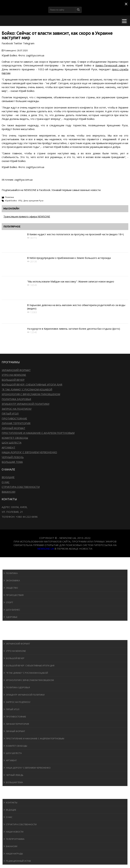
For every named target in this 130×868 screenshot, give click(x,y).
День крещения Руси (33, 201)
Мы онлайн (11, 209)
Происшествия (15, 595)
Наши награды (14, 854)
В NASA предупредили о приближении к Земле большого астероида (69, 258)
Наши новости (15, 832)
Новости (11, 566)
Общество (12, 588)
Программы (13, 637)
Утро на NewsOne (14, 375)
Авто (8, 630)
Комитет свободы (15, 438)
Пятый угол (10, 413)
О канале (11, 796)
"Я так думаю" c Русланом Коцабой (27, 389)
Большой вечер (13, 380)
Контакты (12, 802)
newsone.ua (46, 549)
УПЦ (20, 201)
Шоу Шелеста (12, 442)
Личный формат (13, 428)
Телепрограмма (15, 839)
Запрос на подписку (17, 409)
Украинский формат (16, 370)
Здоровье (12, 617)
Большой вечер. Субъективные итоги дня (32, 384)
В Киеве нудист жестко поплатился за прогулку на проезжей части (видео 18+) (75, 234)
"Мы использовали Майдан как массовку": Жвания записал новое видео (71, 281)
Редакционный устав (18, 861)
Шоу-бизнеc (13, 610)
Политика (9, 197)
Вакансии (8, 492)
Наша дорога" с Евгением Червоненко (29, 452)
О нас (6, 482)
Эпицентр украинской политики (25, 404)
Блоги (9, 789)
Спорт (9, 602)
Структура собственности (21, 487)
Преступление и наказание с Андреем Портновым (38, 433)
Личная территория (16, 423)
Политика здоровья (16, 399)
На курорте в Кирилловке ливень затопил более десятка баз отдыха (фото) (74, 329)
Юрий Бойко (11, 201)
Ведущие (8, 477)
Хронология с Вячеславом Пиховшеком (31, 394)
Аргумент (8, 447)
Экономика (13, 580)
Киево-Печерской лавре (111, 65)
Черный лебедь (13, 457)
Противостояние (14, 418)
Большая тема (12, 462)
